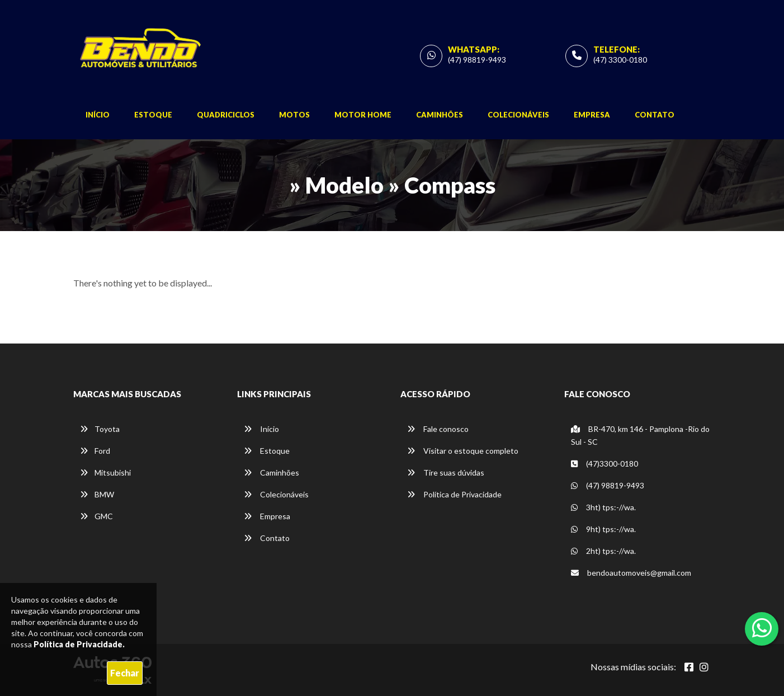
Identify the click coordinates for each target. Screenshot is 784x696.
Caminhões (440, 115)
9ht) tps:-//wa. (603, 529)
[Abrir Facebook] (689, 667)
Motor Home (363, 115)
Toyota (100, 429)
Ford (95, 451)
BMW (97, 494)
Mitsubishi (105, 472)
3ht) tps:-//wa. (603, 507)
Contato (655, 115)
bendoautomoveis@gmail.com (631, 573)
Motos (294, 115)
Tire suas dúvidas (446, 472)
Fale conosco (438, 429)
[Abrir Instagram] (704, 667)
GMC (96, 516)
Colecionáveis (518, 115)
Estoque (153, 115)
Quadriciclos (226, 115)
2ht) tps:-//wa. (603, 551)
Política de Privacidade (454, 494)
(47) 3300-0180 (620, 60)
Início (98, 115)
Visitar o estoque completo (463, 451)
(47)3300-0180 (604, 464)
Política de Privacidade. (79, 644)
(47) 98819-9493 (477, 60)
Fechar (125, 673)
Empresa (592, 115)
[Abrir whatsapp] (762, 628)
